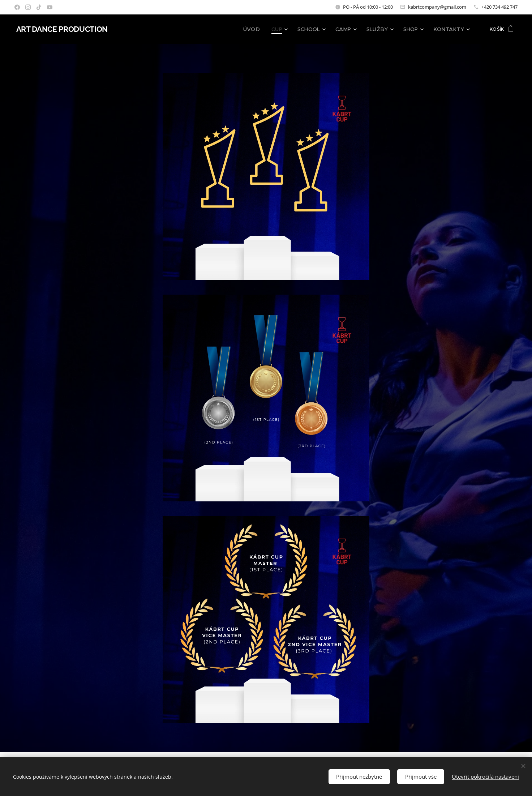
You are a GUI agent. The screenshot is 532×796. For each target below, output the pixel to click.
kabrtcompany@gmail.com (437, 7)
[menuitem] (266, 29)
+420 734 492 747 (499, 7)
